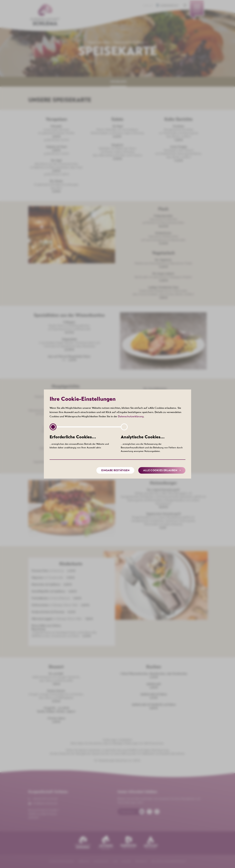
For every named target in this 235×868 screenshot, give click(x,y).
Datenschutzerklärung (131, 416)
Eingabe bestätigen (115, 470)
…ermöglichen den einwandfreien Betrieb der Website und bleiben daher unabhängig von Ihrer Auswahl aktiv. (82, 441)
